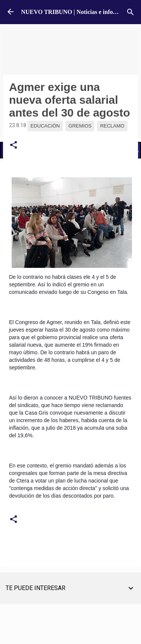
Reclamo (112, 126)
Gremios (80, 126)
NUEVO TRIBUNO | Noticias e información (78, 12)
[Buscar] (130, 12)
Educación (45, 126)
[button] (14, 145)
